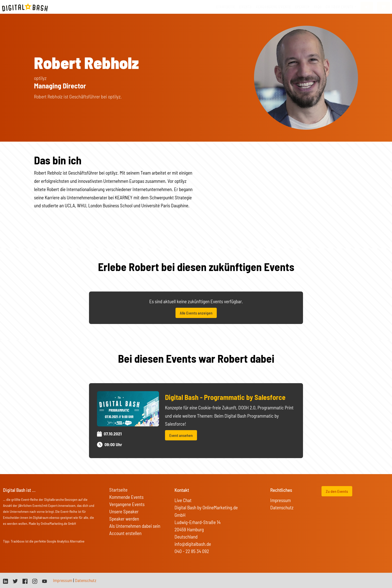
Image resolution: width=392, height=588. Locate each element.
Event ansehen (181, 435)
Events (245, 7)
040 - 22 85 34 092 (192, 551)
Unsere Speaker (124, 511)
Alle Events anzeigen (196, 313)
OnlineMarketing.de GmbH (58, 523)
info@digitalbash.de (193, 544)
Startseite (226, 7)
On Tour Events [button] (340, 7)
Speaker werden (124, 519)
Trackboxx (18, 541)
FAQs (318, 7)
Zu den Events (337, 491)
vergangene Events (273, 7)
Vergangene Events (127, 504)
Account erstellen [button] (125, 533)
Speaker (302, 7)
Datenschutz (282, 507)
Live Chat (183, 500)
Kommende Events (126, 497)
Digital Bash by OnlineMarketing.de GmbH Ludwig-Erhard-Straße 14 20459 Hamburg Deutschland (206, 522)
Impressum (280, 500)
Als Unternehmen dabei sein (135, 526)
